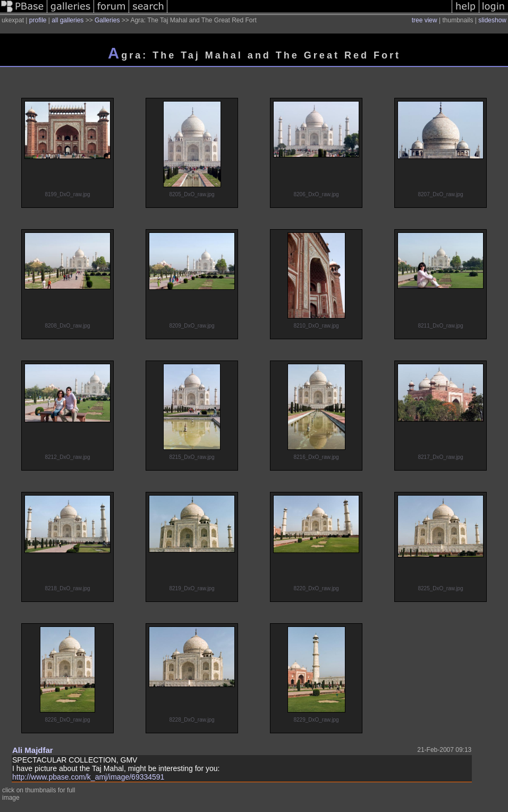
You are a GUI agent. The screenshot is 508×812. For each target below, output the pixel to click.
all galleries (67, 20)
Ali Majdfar (33, 750)
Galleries (107, 20)
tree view (425, 20)
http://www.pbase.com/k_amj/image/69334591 (88, 777)
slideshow (492, 20)
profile (38, 20)
